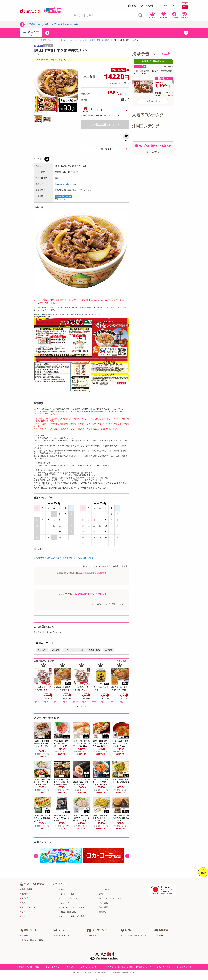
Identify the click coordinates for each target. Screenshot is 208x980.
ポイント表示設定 (184, 967)
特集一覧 (24, 936)
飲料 (22, 912)
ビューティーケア (66, 903)
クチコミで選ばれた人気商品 (32, 940)
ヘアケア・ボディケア (68, 898)
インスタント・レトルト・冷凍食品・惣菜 (84, 40)
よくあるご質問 (163, 967)
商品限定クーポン (61, 936)
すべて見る (59, 884)
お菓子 (23, 903)
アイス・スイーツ (28, 907)
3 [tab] (86, 707)
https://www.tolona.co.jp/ (66, 184)
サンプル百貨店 (40, 40)
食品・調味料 (26, 889)
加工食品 (62, 40)
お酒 (22, 916)
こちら (64, 199)
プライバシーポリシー (90, 967)
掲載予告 (102, 912)
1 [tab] (77, 707)
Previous (37, 684)
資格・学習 (103, 907)
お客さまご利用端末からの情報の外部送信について (128, 967)
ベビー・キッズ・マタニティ (109, 898)
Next (127, 684)
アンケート (160, 936)
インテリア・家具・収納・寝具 (71, 916)
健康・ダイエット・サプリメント (72, 907)
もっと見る (123, 661)
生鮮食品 (24, 894)
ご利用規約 (70, 967)
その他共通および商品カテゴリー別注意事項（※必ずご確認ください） (65, 558)
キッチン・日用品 (66, 894)
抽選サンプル (93, 936)
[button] (47, 33)
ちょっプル (52, 40)
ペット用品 (103, 903)
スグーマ (38, 54)
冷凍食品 (106, 40)
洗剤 (61, 889)
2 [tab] (82, 707)
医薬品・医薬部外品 (67, 912)
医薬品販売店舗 (53, 967)
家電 (100, 894)
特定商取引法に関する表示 (28, 967)
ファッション (103, 889)
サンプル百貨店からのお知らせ (134, 936)
